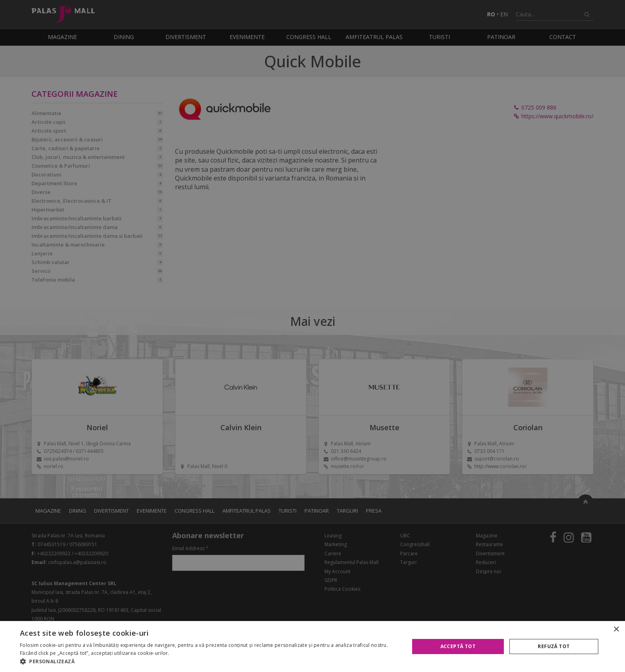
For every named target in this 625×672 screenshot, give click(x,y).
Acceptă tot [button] (458, 646)
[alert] (312, 336)
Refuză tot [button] (554, 646)
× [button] (616, 630)
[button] (209, 662)
